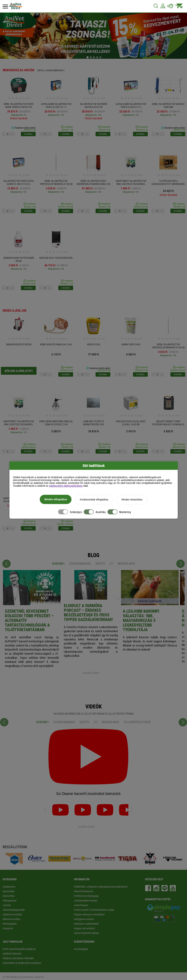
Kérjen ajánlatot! (19, 371)
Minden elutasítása (132, 500)
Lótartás (7, 905)
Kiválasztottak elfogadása (94, 500)
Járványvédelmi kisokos (86, 900)
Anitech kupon (81, 905)
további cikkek (91, 673)
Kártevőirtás (9, 896)
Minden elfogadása (56, 500)
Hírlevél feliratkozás (84, 891)
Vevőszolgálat (81, 949)
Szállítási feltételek (12, 954)
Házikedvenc (9, 887)
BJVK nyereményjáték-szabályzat (19, 949)
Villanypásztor (10, 900)
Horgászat (8, 928)
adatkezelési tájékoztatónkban (66, 486)
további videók (86, 826)
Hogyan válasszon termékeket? (89, 914)
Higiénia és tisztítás (12, 914)
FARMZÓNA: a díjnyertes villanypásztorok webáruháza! (101, 887)
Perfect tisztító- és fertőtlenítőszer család (94, 910)
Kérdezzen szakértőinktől (86, 924)
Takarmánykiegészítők (14, 910)
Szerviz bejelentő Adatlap (86, 933)
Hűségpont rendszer (84, 919)
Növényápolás (10, 924)
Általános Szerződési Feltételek (18, 958)
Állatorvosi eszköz (11, 919)
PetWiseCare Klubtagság (86, 896)
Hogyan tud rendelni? (84, 928)
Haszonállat (9, 891)
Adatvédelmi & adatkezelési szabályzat (22, 963)
